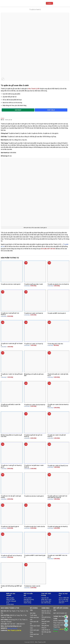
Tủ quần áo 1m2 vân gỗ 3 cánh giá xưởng (11, 497)
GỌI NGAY (18, 110)
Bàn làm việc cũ (46, 611)
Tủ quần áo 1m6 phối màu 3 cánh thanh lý (34, 466)
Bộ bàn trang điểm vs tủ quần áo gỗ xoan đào (11, 436)
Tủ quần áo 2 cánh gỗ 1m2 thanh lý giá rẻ (11, 466)
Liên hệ (61, 629)
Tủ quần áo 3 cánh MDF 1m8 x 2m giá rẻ (57, 556)
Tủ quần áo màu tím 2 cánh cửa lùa (35, 527)
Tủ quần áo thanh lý (35, 9)
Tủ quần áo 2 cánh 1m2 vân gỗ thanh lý (12, 375)
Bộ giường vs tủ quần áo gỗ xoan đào (34, 375)
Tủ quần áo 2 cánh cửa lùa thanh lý (35, 405)
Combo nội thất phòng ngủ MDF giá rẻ (11, 587)
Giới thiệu (33, 613)
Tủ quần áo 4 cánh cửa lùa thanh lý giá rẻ (58, 405)
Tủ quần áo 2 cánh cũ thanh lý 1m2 (58, 466)
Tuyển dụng (33, 615)
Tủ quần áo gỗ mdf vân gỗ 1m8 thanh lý (33, 436)
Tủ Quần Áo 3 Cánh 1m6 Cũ (32, 586)
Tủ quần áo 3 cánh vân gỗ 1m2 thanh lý (12, 344)
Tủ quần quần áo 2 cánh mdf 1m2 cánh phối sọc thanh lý (57, 497)
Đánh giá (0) (9, 120)
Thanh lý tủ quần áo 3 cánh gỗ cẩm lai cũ (58, 375)
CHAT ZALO (51, 110)
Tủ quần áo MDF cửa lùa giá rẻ (57, 313)
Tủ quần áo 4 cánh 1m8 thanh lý (33, 313)
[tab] (2, 120)
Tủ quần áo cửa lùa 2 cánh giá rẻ (11, 284)
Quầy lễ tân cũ (46, 630)
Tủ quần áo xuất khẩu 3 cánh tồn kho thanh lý (11, 405)
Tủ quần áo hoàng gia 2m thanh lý (57, 527)
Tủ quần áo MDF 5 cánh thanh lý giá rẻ (35, 556)
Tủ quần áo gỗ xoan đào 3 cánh (33, 284)
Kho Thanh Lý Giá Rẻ (14, 630)
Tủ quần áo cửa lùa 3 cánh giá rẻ (34, 496)
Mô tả (2, 120)
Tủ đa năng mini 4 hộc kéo (55, 344)
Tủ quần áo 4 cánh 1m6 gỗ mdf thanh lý (57, 436)
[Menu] (49, 3)
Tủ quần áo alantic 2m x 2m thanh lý (58, 284)
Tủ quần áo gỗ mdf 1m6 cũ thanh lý (11, 556)
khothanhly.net (12, 628)
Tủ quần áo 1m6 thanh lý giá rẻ (10, 527)
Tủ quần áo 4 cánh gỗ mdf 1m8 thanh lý (10, 314)
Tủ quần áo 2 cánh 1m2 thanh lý (33, 344)
